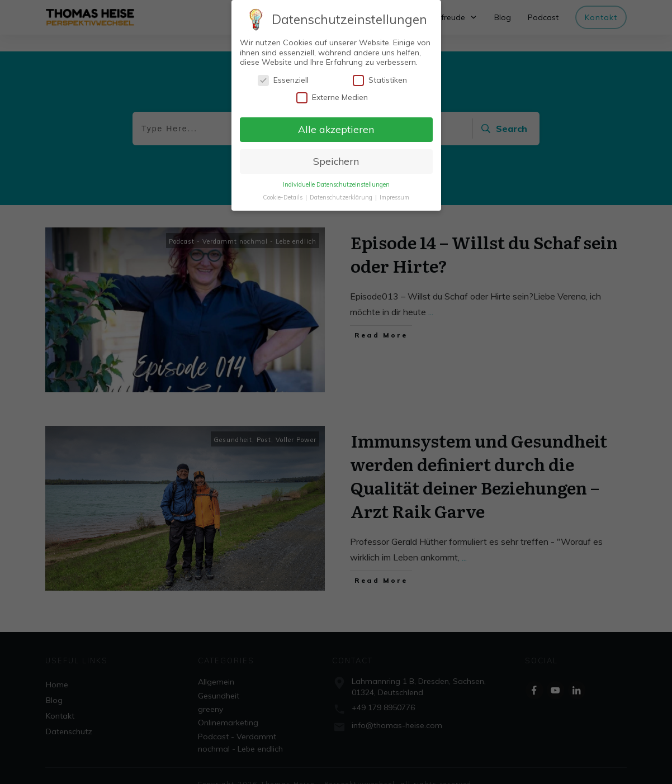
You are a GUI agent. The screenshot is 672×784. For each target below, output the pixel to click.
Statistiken (380, 80)
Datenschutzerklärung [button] (342, 197)
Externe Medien (332, 98)
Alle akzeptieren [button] (336, 129)
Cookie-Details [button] (283, 197)
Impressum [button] (394, 197)
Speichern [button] (336, 161)
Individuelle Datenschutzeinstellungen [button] (336, 184)
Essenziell (283, 80)
